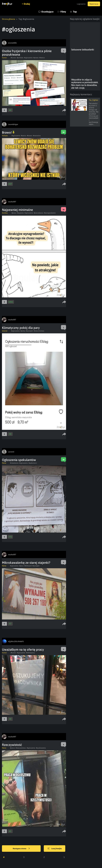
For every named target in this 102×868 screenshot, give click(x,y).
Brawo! (8, 132)
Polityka (5, 136)
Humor (4, 58)
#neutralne (37, 136)
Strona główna (9, 19)
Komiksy (5, 213)
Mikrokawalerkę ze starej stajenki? (26, 563)
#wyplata (20, 213)
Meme (4, 463)
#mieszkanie (14, 463)
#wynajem (29, 331)
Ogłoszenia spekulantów (19, 460)
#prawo (36, 58)
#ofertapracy (30, 653)
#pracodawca (38, 213)
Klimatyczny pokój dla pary (21, 328)
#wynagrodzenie (50, 213)
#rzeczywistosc (21, 748)
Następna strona (21, 849)
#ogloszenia (28, 58)
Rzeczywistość (12, 745)
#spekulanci (33, 463)
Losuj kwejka (55, 849)
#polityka (20, 58)
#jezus (21, 566)
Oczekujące (47, 12)
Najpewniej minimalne (17, 210)
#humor (13, 58)
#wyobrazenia (41, 748)
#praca (14, 213)
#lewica (42, 58)
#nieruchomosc (39, 331)
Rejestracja (93, 4)
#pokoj (23, 331)
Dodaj (28, 4)
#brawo (30, 136)
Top (75, 12)
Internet (5, 331)
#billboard (28, 566)
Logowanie (80, 4)
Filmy (63, 12)
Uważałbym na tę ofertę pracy (23, 650)
